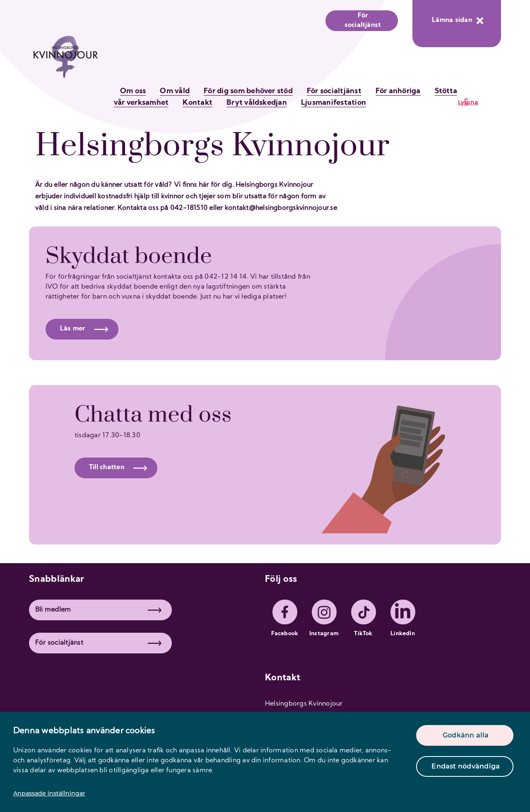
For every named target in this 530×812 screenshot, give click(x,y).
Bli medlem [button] (98, 610)
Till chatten (118, 467)
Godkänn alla (466, 735)
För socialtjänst (363, 20)
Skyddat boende (129, 256)
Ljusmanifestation (334, 103)
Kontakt (198, 103)
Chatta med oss (153, 415)
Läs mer (84, 329)
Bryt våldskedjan (257, 103)
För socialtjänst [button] (98, 643)
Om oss (133, 91)
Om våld (175, 91)
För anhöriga (398, 91)
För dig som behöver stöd (248, 91)
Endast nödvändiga (466, 766)
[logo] (65, 61)
